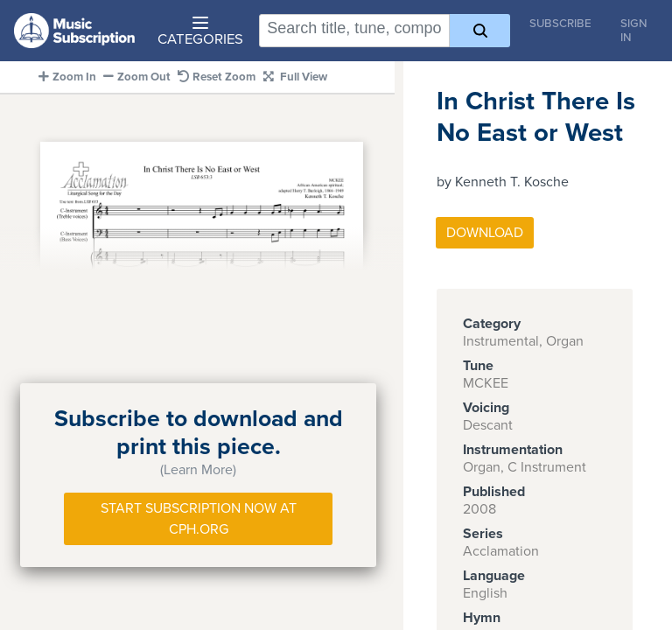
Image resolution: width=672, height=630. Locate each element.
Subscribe (560, 24)
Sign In (634, 31)
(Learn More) (198, 470)
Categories (200, 32)
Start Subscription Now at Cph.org (199, 519)
